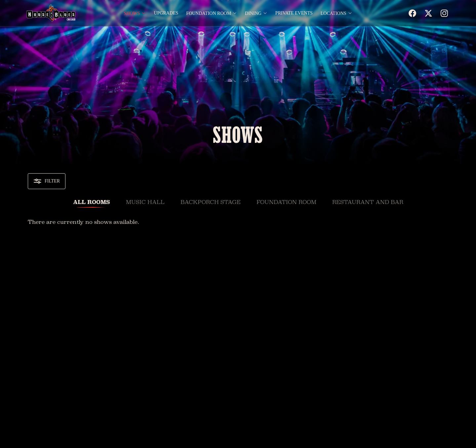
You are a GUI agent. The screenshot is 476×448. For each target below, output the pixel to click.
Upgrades (166, 13)
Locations (337, 13)
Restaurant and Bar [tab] (368, 202)
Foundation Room (212, 13)
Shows (135, 13)
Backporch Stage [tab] (211, 202)
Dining (256, 13)
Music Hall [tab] (145, 202)
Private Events (294, 13)
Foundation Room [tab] (286, 202)
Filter (47, 181)
